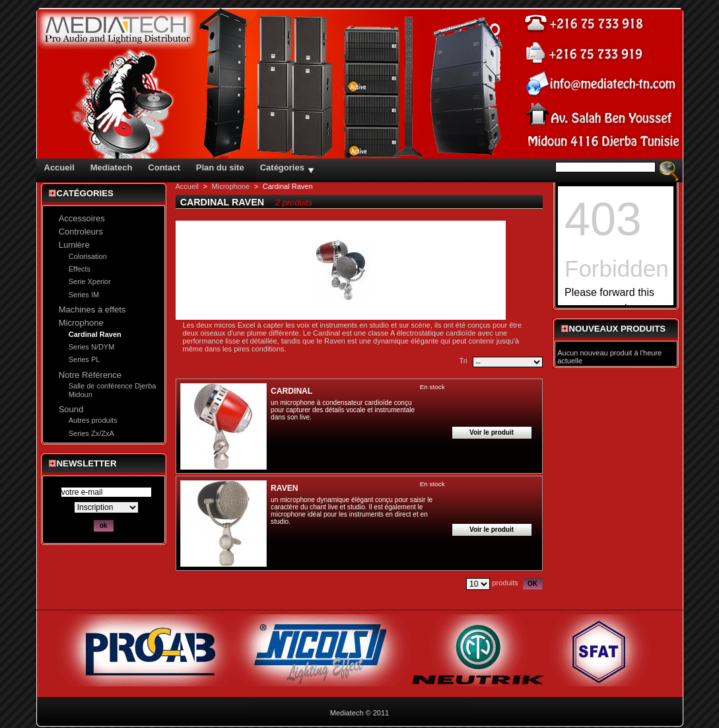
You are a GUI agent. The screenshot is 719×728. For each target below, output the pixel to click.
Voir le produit (492, 432)
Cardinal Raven (95, 334)
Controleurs (81, 232)
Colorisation (88, 256)
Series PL (85, 359)
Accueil (187, 186)
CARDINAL (291, 391)
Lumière (74, 245)
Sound (71, 409)
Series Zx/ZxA (91, 433)
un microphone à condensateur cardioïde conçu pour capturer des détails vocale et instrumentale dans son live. (343, 410)
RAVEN (284, 488)
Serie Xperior (90, 281)
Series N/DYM (92, 347)
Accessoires (82, 218)
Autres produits (93, 420)
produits (505, 583)
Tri (463, 361)
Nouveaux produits (618, 329)
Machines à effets (92, 309)
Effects (80, 269)
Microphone (81, 323)
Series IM (84, 295)
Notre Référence (90, 375)
